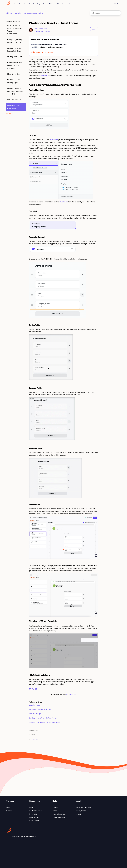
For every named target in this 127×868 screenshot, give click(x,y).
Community (73, 4)
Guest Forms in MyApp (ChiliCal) (40, 709)
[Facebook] (30, 689)
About (8, 807)
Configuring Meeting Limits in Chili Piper (15, 41)
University (18, 4)
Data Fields (54, 140)
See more (10, 113)
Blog (39, 4)
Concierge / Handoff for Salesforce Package (43, 718)
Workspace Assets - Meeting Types (14, 81)
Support (55, 807)
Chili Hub (9, 13)
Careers (9, 811)
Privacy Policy (81, 811)
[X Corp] (33, 689)
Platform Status (61, 4)
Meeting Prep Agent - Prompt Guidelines (15, 49)
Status (55, 811)
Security (79, 814)
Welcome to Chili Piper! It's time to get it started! (45, 722)
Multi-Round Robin (14, 74)
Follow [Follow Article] (94, 29)
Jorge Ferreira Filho (41, 29)
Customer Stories (36, 811)
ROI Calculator (35, 817)
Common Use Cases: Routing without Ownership (15, 65)
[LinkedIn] (36, 689)
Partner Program (59, 814)
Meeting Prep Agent (15, 57)
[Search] (105, 13)
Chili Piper (18, 13)
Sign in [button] (116, 3)
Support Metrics (48, 4)
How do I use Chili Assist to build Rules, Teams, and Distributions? (15, 30)
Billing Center (36, 52)
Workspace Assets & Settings (33, 13)
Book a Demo (34, 821)
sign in (35, 740)
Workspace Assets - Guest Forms (14, 107)
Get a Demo (49, 52)
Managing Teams (34, 705)
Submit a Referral (59, 817)
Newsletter (33, 814)
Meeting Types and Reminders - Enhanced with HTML (15, 91)
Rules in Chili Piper (14, 100)
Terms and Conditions (84, 807)
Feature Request (29, 4)
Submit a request (72, 695)
